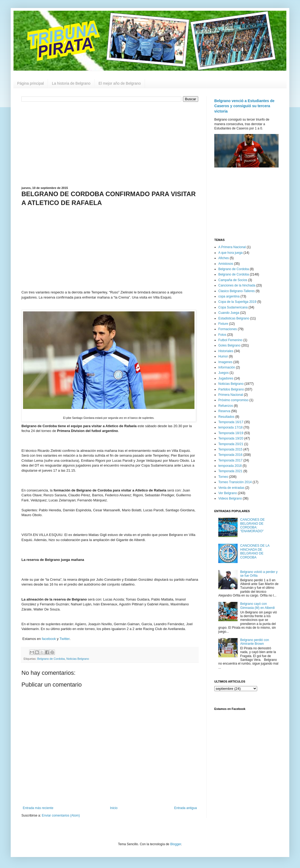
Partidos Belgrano (231, 389)
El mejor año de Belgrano (120, 83)
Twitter (65, 639)
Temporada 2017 (230, 460)
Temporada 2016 (230, 455)
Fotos (222, 335)
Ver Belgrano (228, 493)
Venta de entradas (231, 488)
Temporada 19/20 (231, 438)
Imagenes (225, 362)
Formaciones (228, 329)
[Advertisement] (110, 143)
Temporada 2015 (230, 449)
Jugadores (226, 378)
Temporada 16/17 (231, 422)
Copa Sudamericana (233, 307)
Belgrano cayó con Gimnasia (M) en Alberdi (258, 606)
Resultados (226, 417)
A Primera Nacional (232, 247)
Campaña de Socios (233, 280)
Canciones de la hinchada (237, 285)
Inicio (114, 808)
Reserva (224, 411)
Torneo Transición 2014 (235, 482)
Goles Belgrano (229, 345)
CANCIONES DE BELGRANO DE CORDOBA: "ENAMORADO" (252, 525)
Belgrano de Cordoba (51, 659)
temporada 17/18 (230, 427)
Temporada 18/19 (231, 433)
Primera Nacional (231, 395)
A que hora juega (230, 253)
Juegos (224, 373)
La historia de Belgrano (71, 83)
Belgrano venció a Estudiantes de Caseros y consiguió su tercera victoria (244, 106)
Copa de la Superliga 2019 (237, 302)
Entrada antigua (185, 808)
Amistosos (226, 264)
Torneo (223, 477)
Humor (223, 356)
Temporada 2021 (230, 471)
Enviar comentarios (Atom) (61, 815)
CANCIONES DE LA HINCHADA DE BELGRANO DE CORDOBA (255, 551)
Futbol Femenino (230, 340)
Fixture (223, 324)
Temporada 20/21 (231, 444)
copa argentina (229, 296)
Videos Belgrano (230, 498)
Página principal (31, 83)
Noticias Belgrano (78, 659)
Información (227, 367)
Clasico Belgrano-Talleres (237, 291)
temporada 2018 (230, 466)
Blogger (176, 844)
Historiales (226, 351)
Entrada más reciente (38, 808)
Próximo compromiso (233, 400)
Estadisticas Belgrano (234, 318)
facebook (49, 639)
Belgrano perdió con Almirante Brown (255, 642)
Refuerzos (226, 406)
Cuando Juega (229, 313)
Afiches (224, 258)
